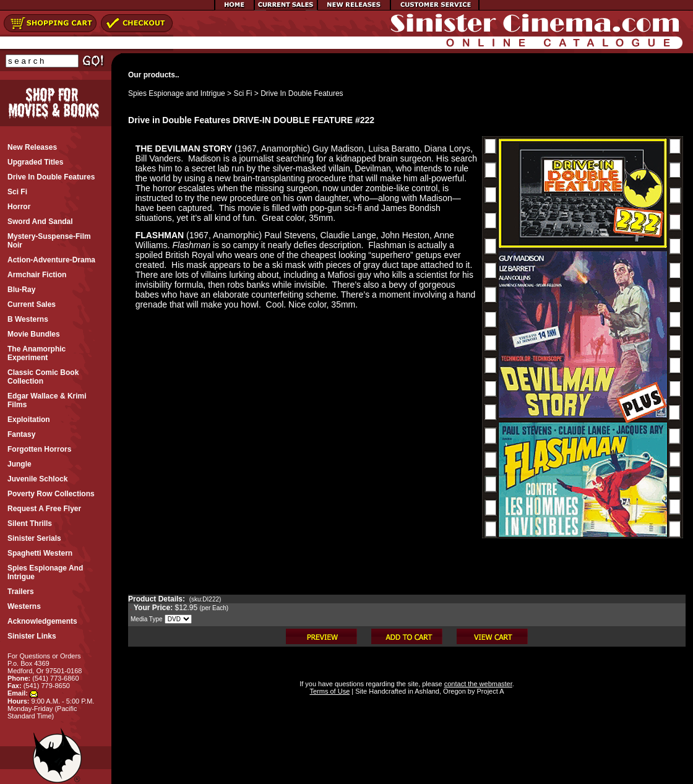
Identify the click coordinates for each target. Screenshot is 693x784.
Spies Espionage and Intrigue (177, 93)
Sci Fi (243, 93)
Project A (489, 691)
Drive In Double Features (302, 93)
